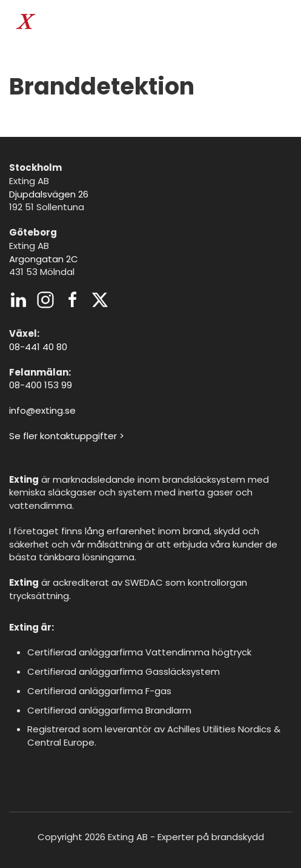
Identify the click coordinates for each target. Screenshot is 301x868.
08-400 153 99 (41, 385)
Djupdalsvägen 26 (49, 194)
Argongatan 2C (44, 259)
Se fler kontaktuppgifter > (67, 436)
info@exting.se (42, 410)
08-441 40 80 (38, 347)
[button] (286, 24)
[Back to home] (39, 24)
